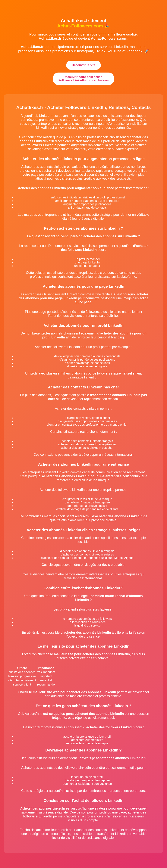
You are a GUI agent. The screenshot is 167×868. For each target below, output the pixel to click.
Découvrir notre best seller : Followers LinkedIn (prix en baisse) (84, 79)
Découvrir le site (84, 65)
